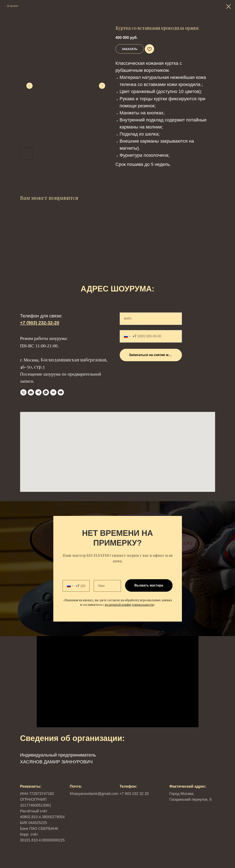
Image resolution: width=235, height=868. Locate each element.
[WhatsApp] (46, 392)
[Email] (31, 392)
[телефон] (23, 392)
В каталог (13, 6)
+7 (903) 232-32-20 (40, 323)
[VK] (53, 392)
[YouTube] (61, 392)
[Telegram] (38, 392)
